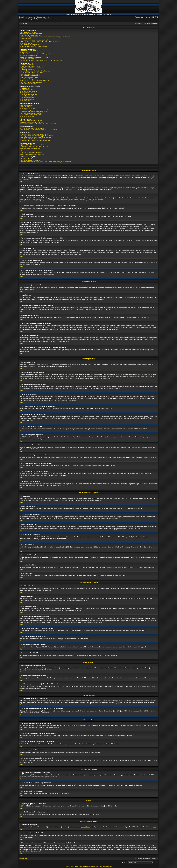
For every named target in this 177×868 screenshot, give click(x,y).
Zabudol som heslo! (26, 38)
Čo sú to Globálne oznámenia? (29, 94)
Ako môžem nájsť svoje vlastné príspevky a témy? (35, 141)
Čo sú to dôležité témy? (27, 98)
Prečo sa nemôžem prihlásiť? (28, 32)
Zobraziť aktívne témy (44, 17)
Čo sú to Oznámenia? (26, 96)
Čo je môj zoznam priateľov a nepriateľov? (32, 128)
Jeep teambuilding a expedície (90, 867)
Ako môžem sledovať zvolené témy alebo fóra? (34, 147)
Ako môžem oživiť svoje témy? (29, 84)
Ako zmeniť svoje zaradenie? (28, 59)
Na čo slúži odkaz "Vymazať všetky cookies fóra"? (35, 46)
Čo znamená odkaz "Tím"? (28, 116)
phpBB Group (146, 317)
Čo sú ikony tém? (25, 101)
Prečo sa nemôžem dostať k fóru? (30, 74)
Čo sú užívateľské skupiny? (28, 108)
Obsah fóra (23, 23)
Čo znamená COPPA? (26, 43)
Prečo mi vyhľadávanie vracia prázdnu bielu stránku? (36, 137)
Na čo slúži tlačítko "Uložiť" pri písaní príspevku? (34, 81)
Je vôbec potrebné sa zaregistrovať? (31, 34)
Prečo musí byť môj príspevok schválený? (32, 82)
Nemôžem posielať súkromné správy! (31, 121)
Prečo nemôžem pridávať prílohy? (30, 76)
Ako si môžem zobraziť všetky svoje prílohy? (33, 154)
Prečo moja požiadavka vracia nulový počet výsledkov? (36, 136)
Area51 (122, 835)
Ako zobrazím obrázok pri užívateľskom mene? (34, 57)
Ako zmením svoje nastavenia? (29, 51)
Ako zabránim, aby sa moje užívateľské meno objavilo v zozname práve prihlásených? (45, 37)
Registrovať (75, 14)
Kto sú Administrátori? (26, 105)
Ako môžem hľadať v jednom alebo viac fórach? (34, 134)
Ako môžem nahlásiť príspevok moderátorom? (34, 79)
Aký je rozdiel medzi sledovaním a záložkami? (33, 145)
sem (154, 827)
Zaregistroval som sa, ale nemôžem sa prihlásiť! (34, 40)
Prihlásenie (108, 14)
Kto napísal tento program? (28, 159)
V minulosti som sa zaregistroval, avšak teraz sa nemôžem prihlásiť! (40, 42)
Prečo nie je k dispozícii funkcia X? (30, 160)
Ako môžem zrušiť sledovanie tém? (30, 148)
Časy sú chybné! (25, 52)
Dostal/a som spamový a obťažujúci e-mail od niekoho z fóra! (38, 124)
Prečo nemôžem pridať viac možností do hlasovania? (36, 71)
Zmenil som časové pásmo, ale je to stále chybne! (35, 54)
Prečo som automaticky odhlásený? (30, 35)
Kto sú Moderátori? (25, 107)
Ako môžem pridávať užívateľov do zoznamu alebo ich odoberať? (39, 130)
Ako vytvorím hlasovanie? (27, 69)
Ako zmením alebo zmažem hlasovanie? (32, 73)
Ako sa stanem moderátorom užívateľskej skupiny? (35, 112)
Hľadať (68, 14)
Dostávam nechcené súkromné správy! (31, 122)
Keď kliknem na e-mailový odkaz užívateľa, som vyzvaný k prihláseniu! (41, 60)
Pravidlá (92, 14)
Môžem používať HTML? (27, 90)
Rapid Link (99, 14)
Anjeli (86, 14)
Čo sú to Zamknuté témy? (27, 99)
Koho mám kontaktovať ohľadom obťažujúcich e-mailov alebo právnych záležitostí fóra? (46, 162)
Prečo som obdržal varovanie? (29, 77)
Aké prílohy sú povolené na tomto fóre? (31, 153)
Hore (21, 182)
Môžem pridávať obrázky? (27, 93)
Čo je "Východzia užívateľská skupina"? (32, 115)
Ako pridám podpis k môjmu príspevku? (31, 68)
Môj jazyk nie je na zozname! (28, 56)
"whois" (148, 845)
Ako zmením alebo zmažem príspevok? (31, 66)
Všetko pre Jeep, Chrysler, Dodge (74, 867)
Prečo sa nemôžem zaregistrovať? (30, 45)
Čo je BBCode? (24, 88)
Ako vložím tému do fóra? (27, 65)
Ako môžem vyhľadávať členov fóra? (31, 139)
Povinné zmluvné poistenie (105, 867)
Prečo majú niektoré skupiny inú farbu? (31, 113)
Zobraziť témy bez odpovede (28, 17)
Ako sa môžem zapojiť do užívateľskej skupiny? (34, 110)
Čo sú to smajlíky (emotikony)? (29, 91)
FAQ (82, 14)
